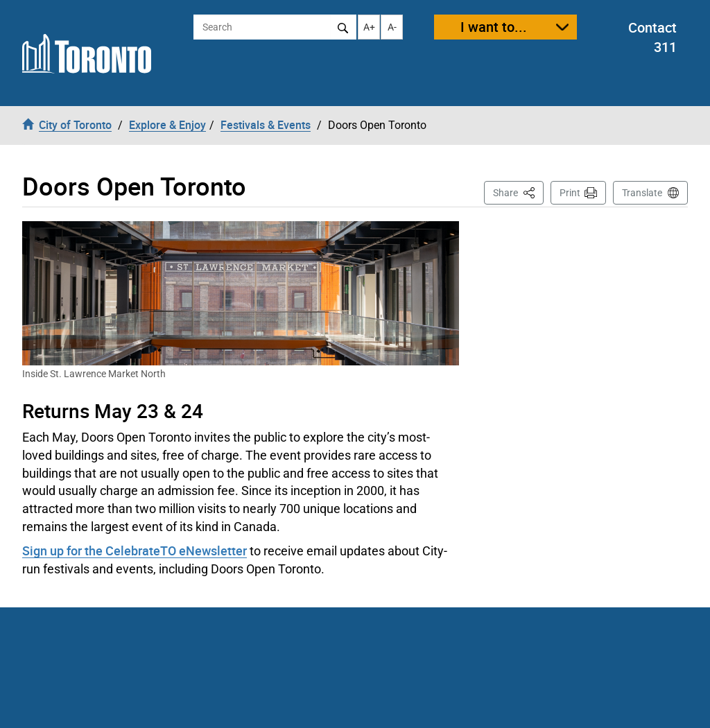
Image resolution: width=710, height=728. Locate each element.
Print (570, 193)
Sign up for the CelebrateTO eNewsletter (135, 551)
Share (518, 192)
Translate (642, 193)
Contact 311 (652, 37)
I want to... (494, 27)
